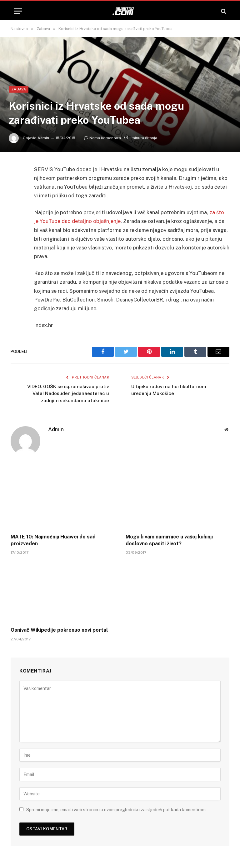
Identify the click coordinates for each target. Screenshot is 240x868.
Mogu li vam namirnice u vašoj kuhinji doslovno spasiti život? (169, 540)
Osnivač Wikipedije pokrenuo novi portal (59, 630)
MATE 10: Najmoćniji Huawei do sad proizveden (53, 540)
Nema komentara (102, 138)
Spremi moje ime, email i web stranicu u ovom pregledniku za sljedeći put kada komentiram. (116, 810)
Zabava (19, 89)
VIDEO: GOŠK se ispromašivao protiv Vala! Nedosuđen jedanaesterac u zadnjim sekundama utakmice (68, 393)
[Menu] (18, 11)
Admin (43, 138)
